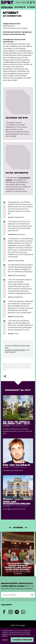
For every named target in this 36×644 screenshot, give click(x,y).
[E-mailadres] (18, 595)
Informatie (20, 7)
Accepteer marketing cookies (15, 350)
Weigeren (5, 640)
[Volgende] (26, 528)
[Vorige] (10, 528)
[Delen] (5, 376)
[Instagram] (10, 612)
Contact (18, 2)
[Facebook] (4, 612)
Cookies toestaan (22, 640)
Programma (7, 7)
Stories (31, 7)
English (24, 2)
